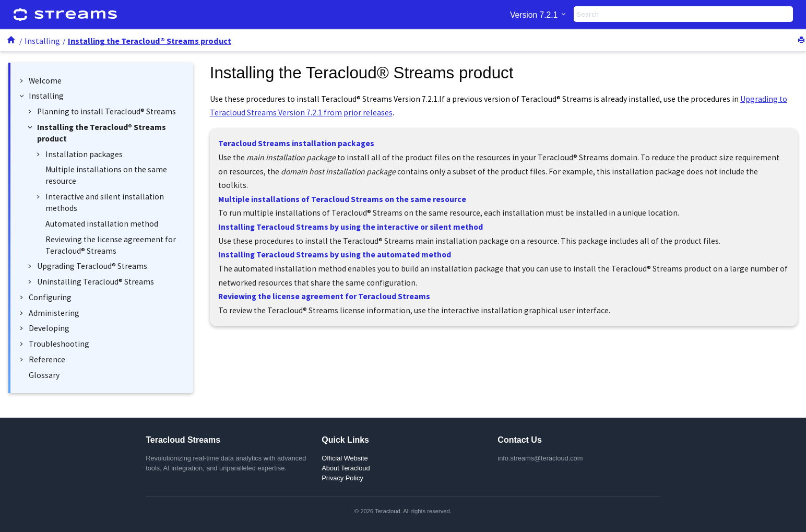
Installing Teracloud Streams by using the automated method (335, 255)
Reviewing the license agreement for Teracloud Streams (324, 296)
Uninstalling (96, 282)
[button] (23, 81)
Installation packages (84, 154)
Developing (49, 328)
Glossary (44, 375)
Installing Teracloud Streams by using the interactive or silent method (351, 227)
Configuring (50, 297)
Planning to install (106, 111)
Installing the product (150, 41)
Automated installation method (102, 224)
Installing (42, 41)
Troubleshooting (59, 344)
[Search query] (683, 14)
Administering (54, 313)
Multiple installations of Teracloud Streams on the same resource (342, 199)
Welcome (45, 81)
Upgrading (92, 266)
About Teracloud (346, 468)
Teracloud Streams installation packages (296, 143)
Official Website (345, 458)
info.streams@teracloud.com (540, 458)
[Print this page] (802, 41)
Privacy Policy (342, 478)
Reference (47, 359)
